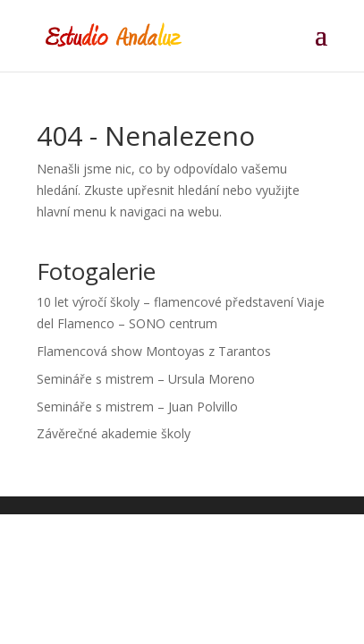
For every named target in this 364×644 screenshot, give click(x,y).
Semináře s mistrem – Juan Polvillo (137, 407)
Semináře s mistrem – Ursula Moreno (146, 379)
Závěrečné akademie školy (114, 433)
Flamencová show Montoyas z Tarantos (154, 351)
